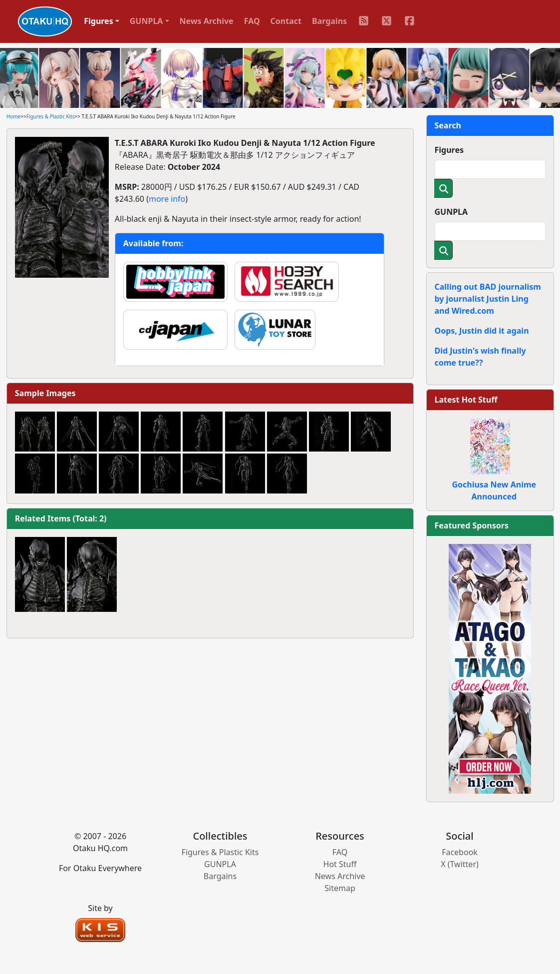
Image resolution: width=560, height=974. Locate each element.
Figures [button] (99, 21)
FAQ (252, 21)
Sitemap (340, 888)
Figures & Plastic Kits (51, 116)
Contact (286, 21)
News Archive (207, 21)
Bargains (329, 21)
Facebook (460, 852)
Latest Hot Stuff (466, 400)
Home (13, 116)
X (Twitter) (460, 864)
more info (167, 199)
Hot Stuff (340, 864)
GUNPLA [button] (146, 21)
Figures (449, 150)
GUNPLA (451, 212)
